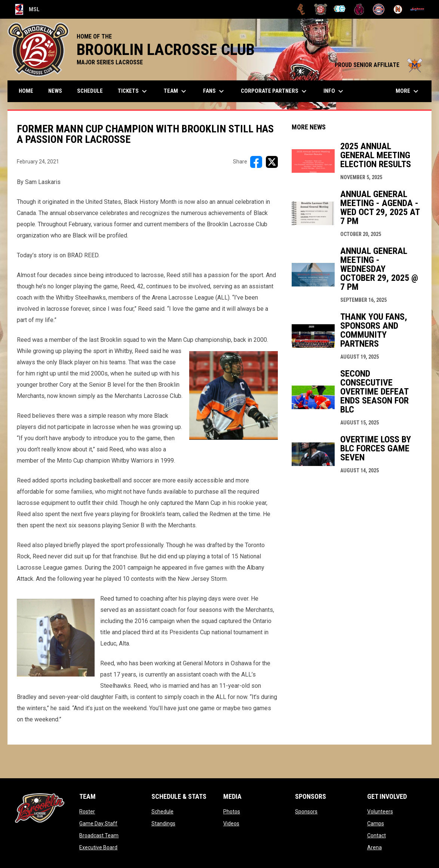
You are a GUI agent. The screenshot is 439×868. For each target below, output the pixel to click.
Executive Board (98, 847)
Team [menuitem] (176, 91)
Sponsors (306, 812)
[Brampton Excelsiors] (301, 9)
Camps (376, 823)
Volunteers (380, 812)
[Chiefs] (340, 9)
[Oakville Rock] (379, 9)
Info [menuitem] (334, 91)
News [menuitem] (55, 91)
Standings (163, 823)
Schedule (162, 812)
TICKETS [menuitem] (133, 91)
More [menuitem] (408, 91)
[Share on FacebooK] (256, 162)
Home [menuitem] (26, 91)
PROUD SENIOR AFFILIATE (379, 65)
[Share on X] (272, 162)
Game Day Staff (98, 823)
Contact (377, 835)
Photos (232, 812)
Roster (87, 812)
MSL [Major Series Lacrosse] (27, 9)
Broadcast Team (99, 835)
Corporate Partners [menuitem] (275, 91)
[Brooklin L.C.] (321, 9)
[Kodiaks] (359, 9)
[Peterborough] (417, 9)
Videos (231, 823)
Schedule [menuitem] (90, 91)
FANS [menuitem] (214, 91)
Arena (374, 847)
